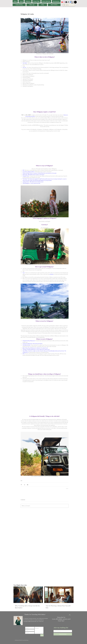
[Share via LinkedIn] (28, 485)
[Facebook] (70, 2)
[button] (74, 2)
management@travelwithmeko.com (31, 621)
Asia (21, 480)
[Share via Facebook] (21, 485)
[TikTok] (68, 2)
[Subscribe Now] (63, 634)
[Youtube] (62, 2)
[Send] (42, 635)
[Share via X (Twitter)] (24, 485)
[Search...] (69, 5)
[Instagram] (64, 2)
